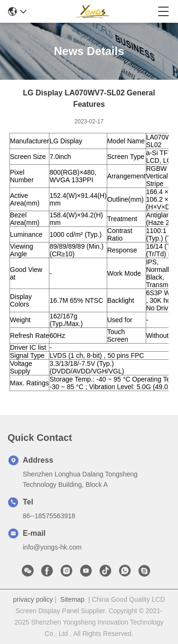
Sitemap (72, 599)
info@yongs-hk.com (52, 547)
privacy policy (33, 599)
